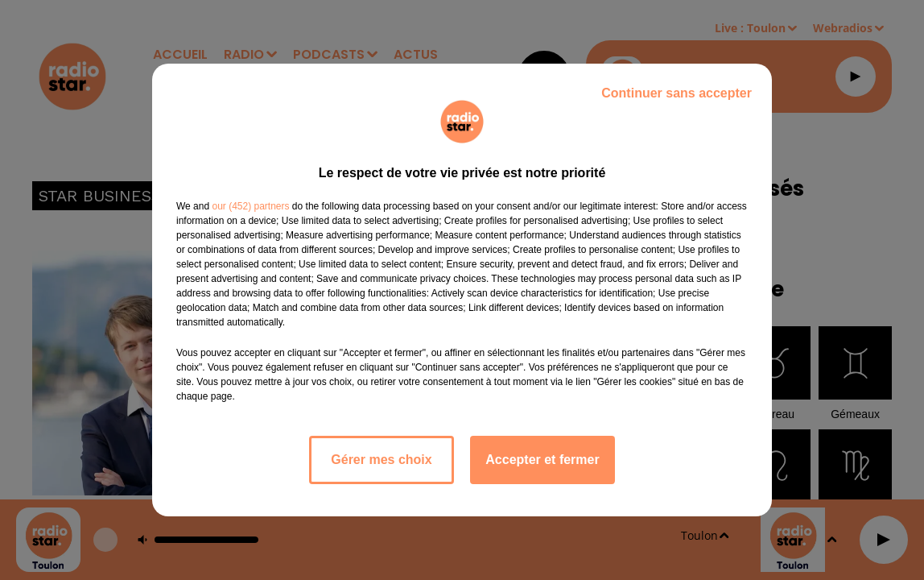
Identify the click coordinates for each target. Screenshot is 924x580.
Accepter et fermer (542, 460)
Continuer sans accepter (676, 93)
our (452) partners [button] (250, 206)
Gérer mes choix (381, 460)
